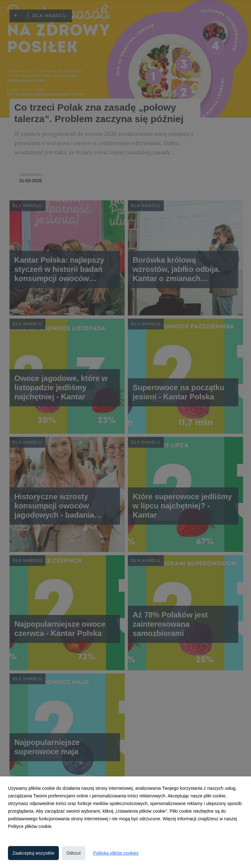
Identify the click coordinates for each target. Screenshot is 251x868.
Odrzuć (74, 853)
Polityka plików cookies (116, 853)
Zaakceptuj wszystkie (33, 853)
